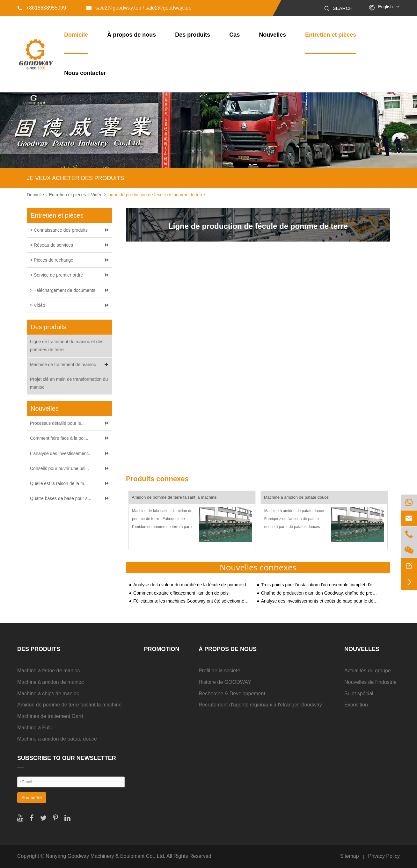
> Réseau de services (51, 245)
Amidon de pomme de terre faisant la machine (174, 497)
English (385, 7)
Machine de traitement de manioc (70, 365)
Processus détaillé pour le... (57, 423)
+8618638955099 (42, 8)
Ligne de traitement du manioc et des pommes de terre (67, 346)
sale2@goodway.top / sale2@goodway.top (139, 8)
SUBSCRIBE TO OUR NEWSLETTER (67, 758)
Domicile (76, 35)
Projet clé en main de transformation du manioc (69, 383)
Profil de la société (219, 671)
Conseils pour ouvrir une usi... (59, 468)
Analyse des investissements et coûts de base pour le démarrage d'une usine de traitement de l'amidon (320, 601)
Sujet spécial (359, 694)
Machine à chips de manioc (48, 694)
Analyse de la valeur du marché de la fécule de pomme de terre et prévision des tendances (192, 585)
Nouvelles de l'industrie (370, 682)
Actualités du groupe (368, 671)
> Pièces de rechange (52, 260)
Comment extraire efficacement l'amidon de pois (181, 593)
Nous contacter (85, 73)
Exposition (356, 705)
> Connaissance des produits (59, 230)
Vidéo (97, 195)
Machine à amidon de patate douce (296, 497)
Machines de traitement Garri (50, 716)
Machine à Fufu (35, 728)
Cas (234, 35)
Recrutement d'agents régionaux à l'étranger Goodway (260, 705)
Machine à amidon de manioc (51, 682)
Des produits (193, 35)
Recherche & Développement (232, 694)
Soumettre (32, 798)
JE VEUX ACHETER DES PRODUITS (75, 178)
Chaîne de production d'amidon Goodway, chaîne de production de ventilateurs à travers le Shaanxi (320, 593)
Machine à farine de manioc (49, 671)
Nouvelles (272, 35)
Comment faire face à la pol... (59, 438)
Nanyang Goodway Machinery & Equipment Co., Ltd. (105, 856)
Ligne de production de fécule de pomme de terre (156, 195)
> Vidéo (38, 305)
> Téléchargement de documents (63, 290)
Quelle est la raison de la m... (59, 483)
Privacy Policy (384, 856)
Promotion (162, 649)
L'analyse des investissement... (61, 453)
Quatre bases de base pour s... (61, 498)
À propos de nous (132, 35)
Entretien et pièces (331, 35)
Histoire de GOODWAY (225, 682)
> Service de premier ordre (56, 275)
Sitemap (350, 856)
